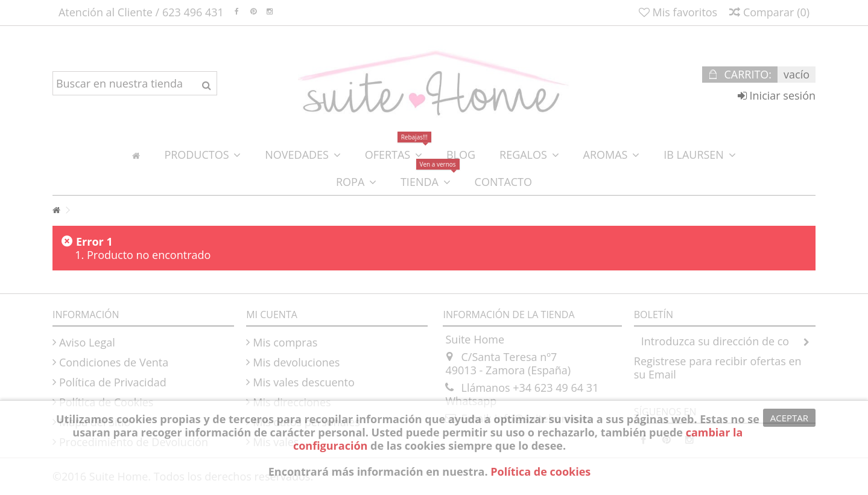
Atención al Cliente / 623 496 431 (141, 12)
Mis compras (285, 342)
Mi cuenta (272, 315)
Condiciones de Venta (114, 362)
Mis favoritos (678, 12)
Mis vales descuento (304, 382)
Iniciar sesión (777, 95)
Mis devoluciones (296, 362)
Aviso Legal (87, 342)
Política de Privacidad (113, 382)
